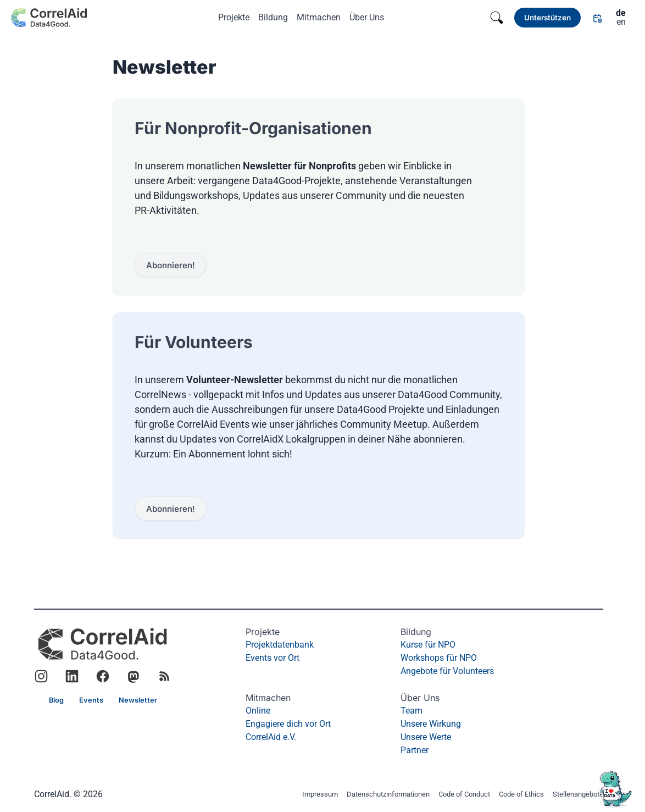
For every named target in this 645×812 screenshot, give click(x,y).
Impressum (320, 795)
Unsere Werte (426, 737)
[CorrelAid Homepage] (103, 644)
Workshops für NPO (439, 658)
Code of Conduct (464, 795)
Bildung (273, 17)
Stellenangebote (578, 795)
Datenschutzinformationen (388, 795)
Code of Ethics (521, 795)
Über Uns (367, 17)
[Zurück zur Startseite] (49, 18)
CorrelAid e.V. (271, 737)
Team (412, 711)
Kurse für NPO (428, 645)
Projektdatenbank (280, 645)
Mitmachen (319, 17)
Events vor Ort (273, 658)
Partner (415, 750)
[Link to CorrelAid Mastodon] (134, 676)
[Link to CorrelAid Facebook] (103, 676)
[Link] (547, 18)
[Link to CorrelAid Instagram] (41, 676)
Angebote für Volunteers (447, 671)
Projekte (234, 17)
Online (258, 711)
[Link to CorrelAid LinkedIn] (72, 676)
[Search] (497, 18)
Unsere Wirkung (431, 724)
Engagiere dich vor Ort (288, 724)
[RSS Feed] (164, 676)
